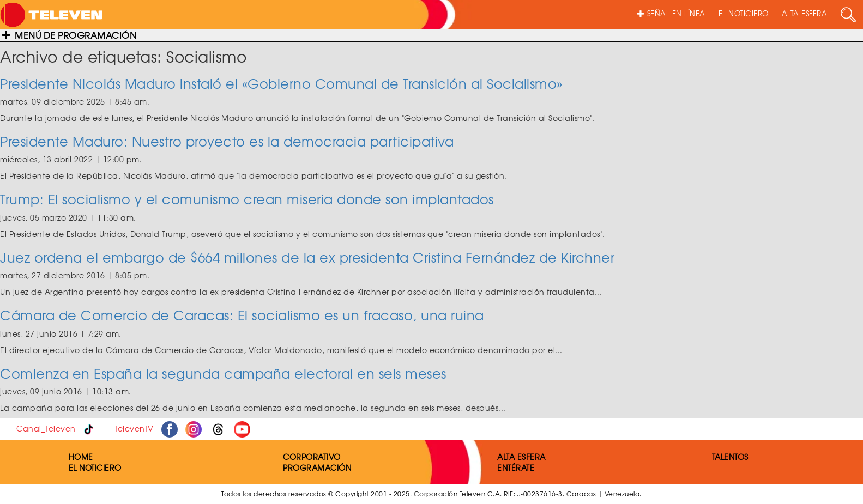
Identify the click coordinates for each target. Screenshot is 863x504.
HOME (81, 457)
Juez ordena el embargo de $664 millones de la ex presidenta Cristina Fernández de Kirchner (307, 257)
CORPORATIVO (312, 457)
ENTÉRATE (516, 467)
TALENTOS (730, 457)
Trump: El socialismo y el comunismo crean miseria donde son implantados (247, 199)
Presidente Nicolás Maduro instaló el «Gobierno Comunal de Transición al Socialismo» (281, 83)
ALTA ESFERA (805, 13)
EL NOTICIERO (744, 13)
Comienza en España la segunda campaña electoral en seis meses (223, 373)
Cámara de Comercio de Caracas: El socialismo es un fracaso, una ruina (242, 315)
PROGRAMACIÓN (317, 467)
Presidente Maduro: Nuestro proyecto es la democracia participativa (227, 141)
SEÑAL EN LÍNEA (671, 13)
